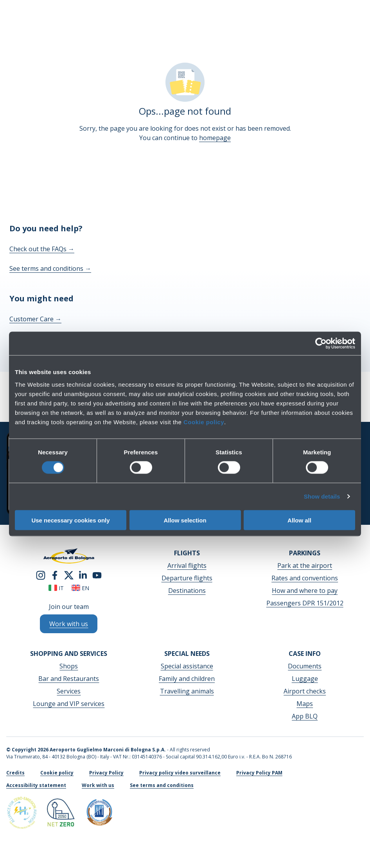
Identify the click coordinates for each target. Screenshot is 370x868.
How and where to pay (305, 591)
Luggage (305, 679)
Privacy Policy (106, 773)
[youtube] (97, 574)
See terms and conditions (50, 268)
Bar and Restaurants (69, 679)
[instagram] (41, 574)
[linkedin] (83, 574)
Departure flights (187, 578)
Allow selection (185, 520)
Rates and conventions (305, 578)
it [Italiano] (56, 588)
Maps (305, 704)
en (80, 588)
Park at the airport (305, 565)
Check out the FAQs (42, 249)
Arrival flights (187, 565)
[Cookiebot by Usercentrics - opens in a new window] (321, 344)
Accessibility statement (36, 785)
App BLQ (305, 716)
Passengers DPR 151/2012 (305, 603)
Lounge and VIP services (69, 704)
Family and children (187, 679)
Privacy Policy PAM (259, 773)
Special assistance (187, 666)
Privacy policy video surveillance (180, 773)
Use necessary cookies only (70, 520)
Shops (69, 666)
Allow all (299, 520)
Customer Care (35, 319)
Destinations (187, 591)
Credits (15, 773)
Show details (322, 496)
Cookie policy (204, 422)
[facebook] (55, 574)
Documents (305, 666)
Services (69, 691)
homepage (215, 138)
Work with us (98, 785)
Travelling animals (187, 691)
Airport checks (305, 691)
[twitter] (69, 574)
